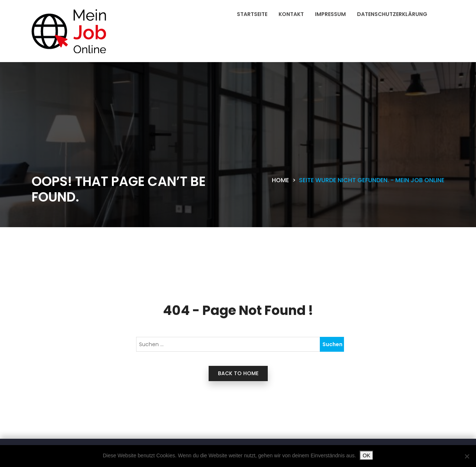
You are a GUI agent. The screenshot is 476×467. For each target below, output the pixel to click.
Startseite (252, 14)
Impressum (330, 14)
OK (366, 455)
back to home (238, 373)
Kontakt (291, 14)
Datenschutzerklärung (392, 14)
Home (280, 180)
